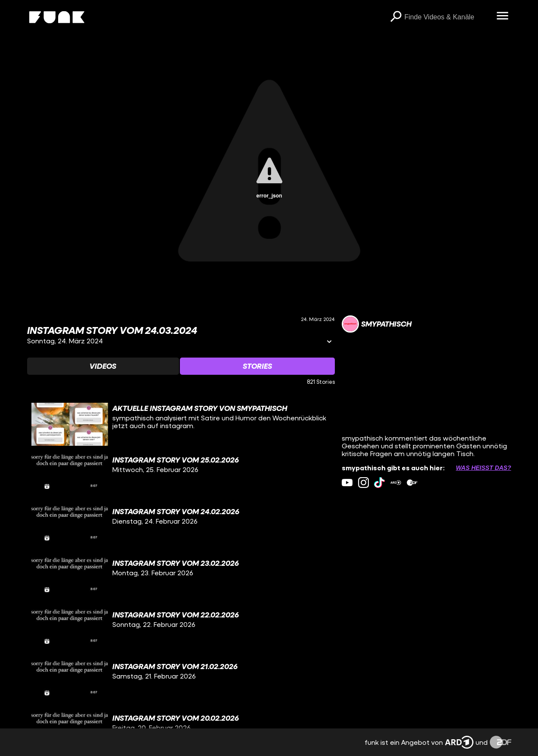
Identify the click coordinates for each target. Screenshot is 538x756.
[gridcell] (181, 424)
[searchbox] (448, 17)
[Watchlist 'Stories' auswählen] (257, 366)
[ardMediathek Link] (396, 483)
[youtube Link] (347, 483)
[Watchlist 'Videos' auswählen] (103, 366)
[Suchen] (396, 17)
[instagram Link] (363, 483)
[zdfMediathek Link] (412, 483)
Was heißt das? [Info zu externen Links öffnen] (483, 468)
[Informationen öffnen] (329, 342)
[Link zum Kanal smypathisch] (377, 324)
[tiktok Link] (379, 483)
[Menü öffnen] (503, 16)
